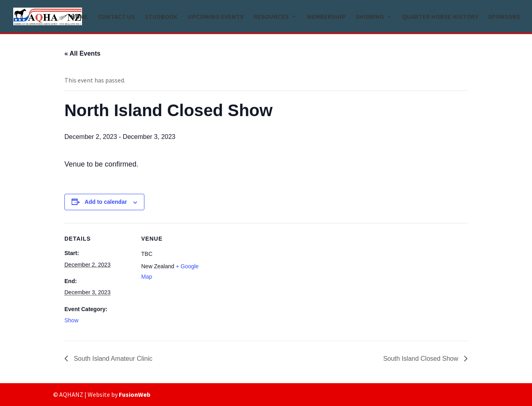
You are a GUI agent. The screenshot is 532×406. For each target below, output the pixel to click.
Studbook (161, 17)
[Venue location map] (260, 278)
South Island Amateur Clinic (112, 359)
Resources (271, 17)
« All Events (82, 53)
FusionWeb (135, 394)
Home (79, 17)
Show (71, 320)
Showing (370, 17)
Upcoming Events (216, 17)
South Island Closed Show (422, 359)
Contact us (116, 17)
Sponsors (504, 17)
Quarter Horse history (440, 17)
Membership (326, 17)
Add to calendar (106, 202)
